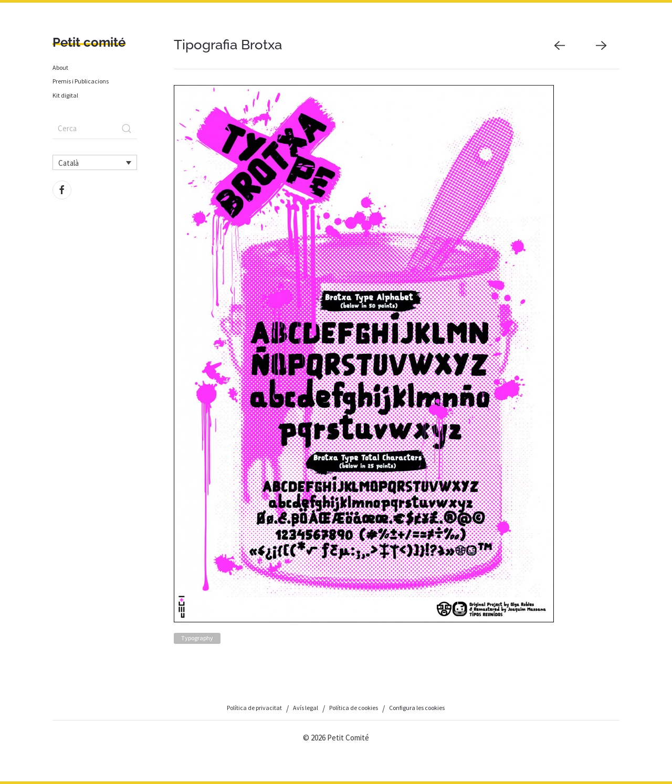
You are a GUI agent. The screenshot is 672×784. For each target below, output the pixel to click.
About (60, 67)
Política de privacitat (254, 708)
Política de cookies (354, 708)
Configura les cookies (417, 708)
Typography (197, 638)
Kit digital (65, 95)
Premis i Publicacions (81, 81)
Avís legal (306, 708)
